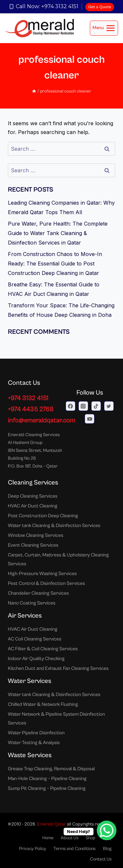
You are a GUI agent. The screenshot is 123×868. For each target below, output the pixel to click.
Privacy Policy (33, 849)
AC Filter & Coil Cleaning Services (43, 649)
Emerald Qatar (51, 824)
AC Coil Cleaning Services (35, 639)
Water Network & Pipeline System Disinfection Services (56, 719)
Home (48, 838)
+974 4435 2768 (31, 409)
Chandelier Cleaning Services (38, 593)
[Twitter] (109, 406)
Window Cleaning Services (36, 535)
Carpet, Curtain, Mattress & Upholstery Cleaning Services (58, 559)
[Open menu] (104, 28)
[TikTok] (96, 406)
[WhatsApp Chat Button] (107, 830)
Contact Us (101, 859)
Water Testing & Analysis (34, 743)
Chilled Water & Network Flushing (43, 704)
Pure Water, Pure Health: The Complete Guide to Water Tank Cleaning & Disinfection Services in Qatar (58, 233)
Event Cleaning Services (33, 545)
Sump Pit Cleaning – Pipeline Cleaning (47, 788)
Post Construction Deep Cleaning (43, 516)
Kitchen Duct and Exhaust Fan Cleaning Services (58, 668)
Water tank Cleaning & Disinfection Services (54, 526)
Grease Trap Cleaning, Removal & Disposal (51, 769)
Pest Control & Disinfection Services (46, 583)
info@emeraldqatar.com (41, 421)
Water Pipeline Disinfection (36, 733)
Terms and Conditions (74, 849)
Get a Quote (100, 7)
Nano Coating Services (32, 603)
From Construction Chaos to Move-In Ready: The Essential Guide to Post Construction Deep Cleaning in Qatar (55, 264)
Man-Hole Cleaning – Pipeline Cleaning (47, 779)
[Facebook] (71, 406)
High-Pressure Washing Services (42, 574)
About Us (70, 838)
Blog (107, 849)
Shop (91, 838)
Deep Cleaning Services (33, 496)
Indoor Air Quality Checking (36, 659)
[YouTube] (90, 419)
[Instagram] (83, 406)
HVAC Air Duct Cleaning (33, 506)
